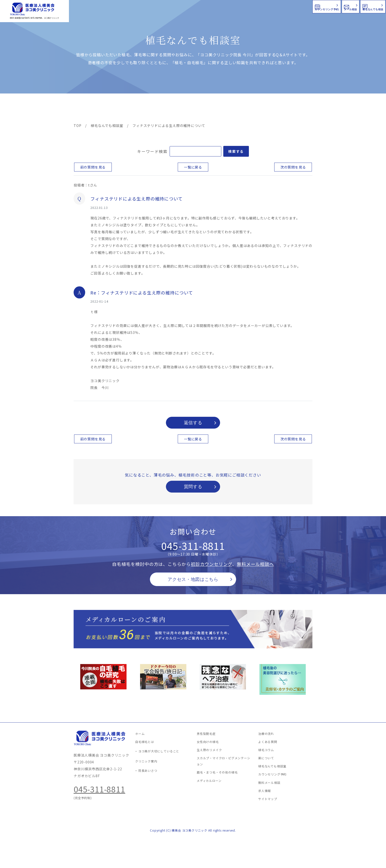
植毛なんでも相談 (354, 6)
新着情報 (240, 109)
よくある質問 (211, 109)
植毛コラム (268, 109)
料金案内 (182, 109)
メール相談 (297, 6)
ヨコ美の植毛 (88, 109)
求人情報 (298, 109)
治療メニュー (118, 109)
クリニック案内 (151, 109)
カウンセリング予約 (238, 6)
